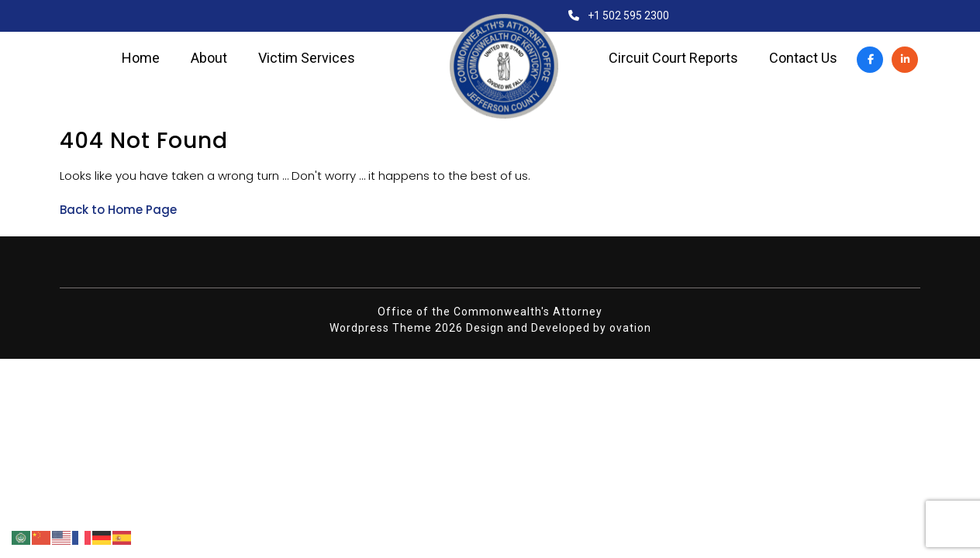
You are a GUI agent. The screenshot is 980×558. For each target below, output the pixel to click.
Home (141, 58)
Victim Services (307, 58)
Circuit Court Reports (673, 58)
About (209, 58)
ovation (630, 328)
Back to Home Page (118, 210)
